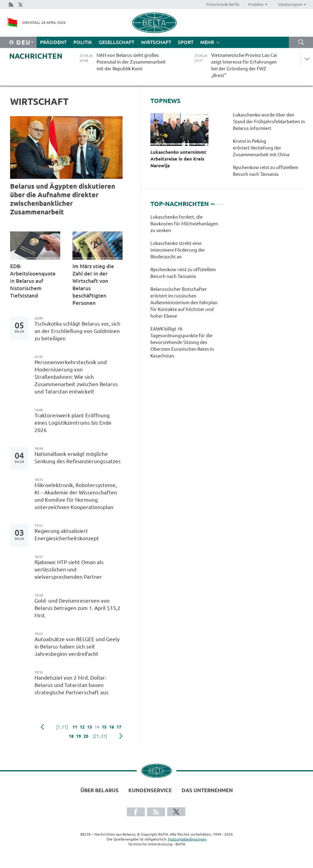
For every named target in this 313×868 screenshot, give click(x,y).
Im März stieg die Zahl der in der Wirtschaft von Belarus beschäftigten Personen (93, 284)
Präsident (53, 42)
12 (82, 727)
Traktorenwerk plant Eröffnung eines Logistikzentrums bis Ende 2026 (73, 423)
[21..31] (100, 736)
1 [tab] (213, 201)
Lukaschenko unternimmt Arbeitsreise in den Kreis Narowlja (178, 159)
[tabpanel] (187, 290)
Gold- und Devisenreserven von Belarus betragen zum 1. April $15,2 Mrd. (77, 608)
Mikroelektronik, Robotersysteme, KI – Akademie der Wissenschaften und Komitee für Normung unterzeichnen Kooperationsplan (76, 496)
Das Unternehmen (207, 790)
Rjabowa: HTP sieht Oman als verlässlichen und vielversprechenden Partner (69, 569)
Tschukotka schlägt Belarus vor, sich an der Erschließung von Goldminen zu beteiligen (77, 331)
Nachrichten (36, 56)
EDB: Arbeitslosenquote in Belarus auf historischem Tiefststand (33, 281)
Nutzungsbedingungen (187, 839)
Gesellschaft (116, 42)
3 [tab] (222, 201)
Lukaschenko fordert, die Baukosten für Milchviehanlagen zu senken (184, 224)
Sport (186, 42)
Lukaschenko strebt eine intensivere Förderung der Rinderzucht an (178, 250)
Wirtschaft (156, 42)
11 (75, 727)
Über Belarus (99, 790)
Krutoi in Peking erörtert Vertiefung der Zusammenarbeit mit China (261, 148)
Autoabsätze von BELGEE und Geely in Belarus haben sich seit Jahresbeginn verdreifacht (77, 646)
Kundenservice (150, 790)
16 (112, 727)
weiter (121, 736)
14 (97, 727)
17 (119, 727)
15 (104, 727)
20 (86, 736)
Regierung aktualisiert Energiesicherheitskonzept (67, 535)
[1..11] (62, 727)
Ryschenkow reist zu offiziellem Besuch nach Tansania (266, 171)
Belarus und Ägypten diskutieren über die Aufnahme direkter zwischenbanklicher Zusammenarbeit (63, 199)
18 (71, 736)
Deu (23, 42)
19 (79, 736)
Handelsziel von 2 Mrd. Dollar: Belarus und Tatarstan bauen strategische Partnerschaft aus (72, 685)
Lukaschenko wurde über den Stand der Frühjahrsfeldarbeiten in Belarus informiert (269, 122)
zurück (42, 727)
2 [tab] (217, 201)
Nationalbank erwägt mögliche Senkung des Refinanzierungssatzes (78, 458)
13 (90, 727)
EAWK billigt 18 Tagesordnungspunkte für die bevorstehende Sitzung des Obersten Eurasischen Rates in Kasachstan (182, 342)
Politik (83, 42)
